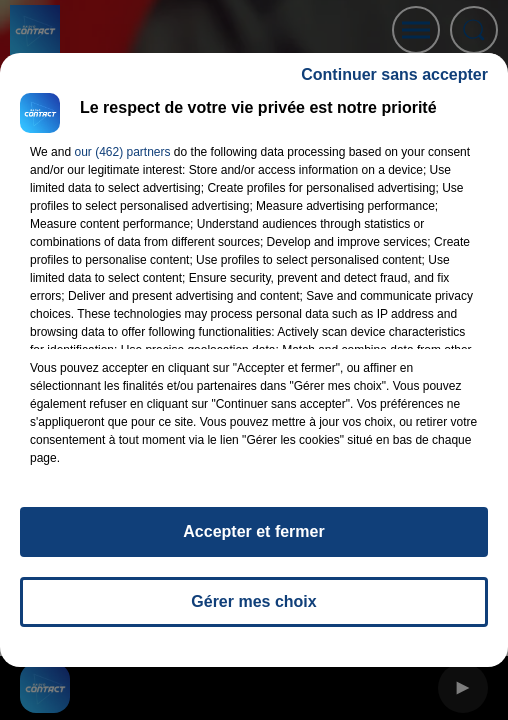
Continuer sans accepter (394, 74)
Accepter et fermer (253, 531)
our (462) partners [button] (122, 152)
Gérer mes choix (253, 601)
